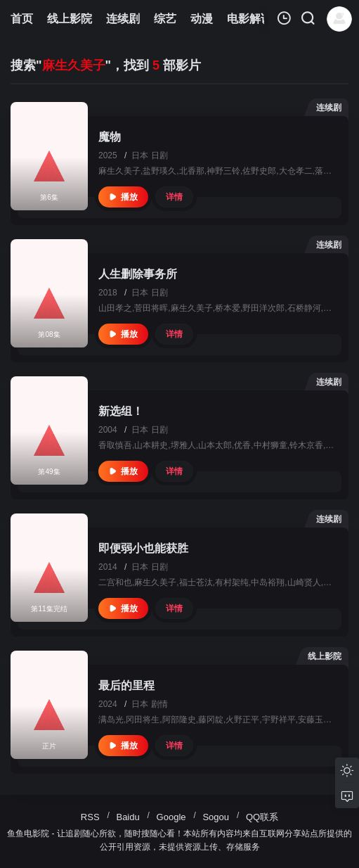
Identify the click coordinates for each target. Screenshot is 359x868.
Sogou (216, 817)
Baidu (128, 817)
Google (171, 817)
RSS (90, 817)
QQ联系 (262, 817)
